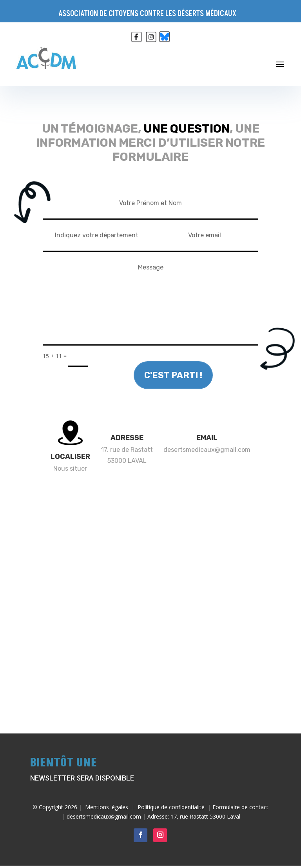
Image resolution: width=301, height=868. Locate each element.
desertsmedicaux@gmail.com (207, 450)
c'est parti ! (173, 375)
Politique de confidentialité (171, 807)
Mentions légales (107, 807)
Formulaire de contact (240, 807)
